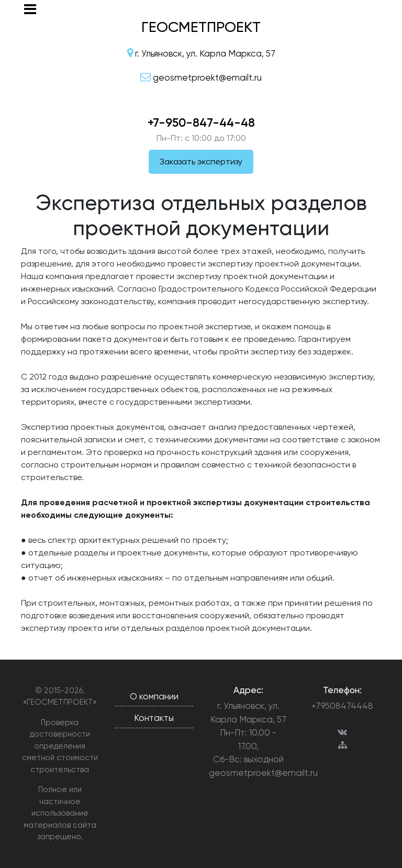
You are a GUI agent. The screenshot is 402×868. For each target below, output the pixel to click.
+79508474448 (342, 706)
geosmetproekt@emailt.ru (248, 773)
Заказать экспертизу (201, 162)
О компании (154, 696)
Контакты (154, 718)
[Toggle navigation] (30, 9)
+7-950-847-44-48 (201, 123)
